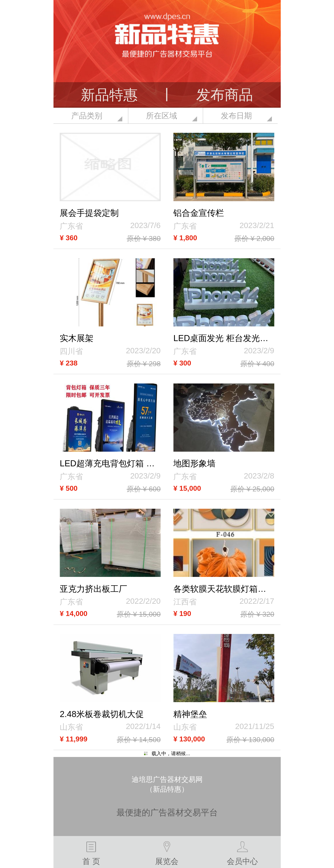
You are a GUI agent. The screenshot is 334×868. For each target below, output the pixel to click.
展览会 (167, 853)
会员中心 (242, 853)
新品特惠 (109, 95)
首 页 (91, 853)
